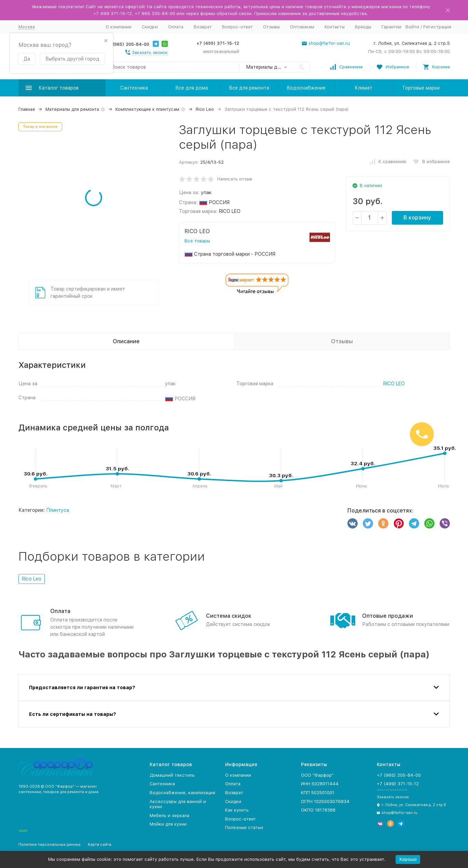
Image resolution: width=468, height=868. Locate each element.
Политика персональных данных (50, 845)
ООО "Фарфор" (317, 775)
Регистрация (437, 27)
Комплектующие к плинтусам (147, 109)
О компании (119, 27)
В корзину (417, 218)
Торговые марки (421, 88)
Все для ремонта (249, 88)
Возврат (203, 27)
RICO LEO (394, 384)
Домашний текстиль (172, 775)
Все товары (197, 241)
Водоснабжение (306, 88)
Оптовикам (302, 27)
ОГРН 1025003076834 (325, 802)
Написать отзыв (235, 179)
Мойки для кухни (168, 824)
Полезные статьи (244, 827)
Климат (363, 88)
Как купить (237, 810)
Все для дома (192, 88)
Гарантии (391, 27)
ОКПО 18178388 (318, 810)
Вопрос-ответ (237, 27)
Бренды (363, 27)
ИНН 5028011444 (320, 784)
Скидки (150, 27)
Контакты (335, 27)
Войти (412, 27)
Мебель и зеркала (169, 816)
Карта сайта (100, 845)
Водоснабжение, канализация (182, 793)
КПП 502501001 (318, 793)
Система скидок (229, 616)
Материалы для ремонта (72, 109)
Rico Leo (205, 109)
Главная (27, 109)
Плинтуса (58, 510)
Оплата (176, 27)
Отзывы (271, 27)
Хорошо (408, 859)
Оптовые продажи (388, 616)
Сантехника (134, 88)
